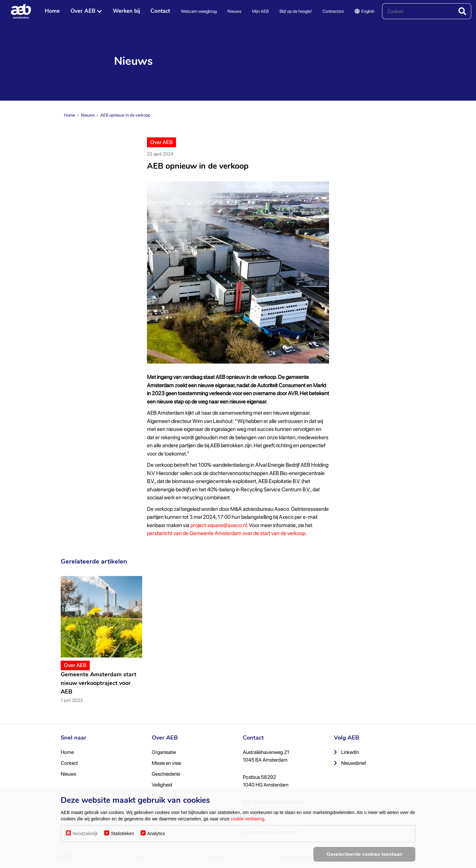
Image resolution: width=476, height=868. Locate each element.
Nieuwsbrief (350, 763)
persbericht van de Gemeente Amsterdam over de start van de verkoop (226, 533)
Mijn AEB (260, 11)
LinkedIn (346, 752)
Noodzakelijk (85, 833)
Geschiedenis (166, 774)
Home (52, 11)
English (365, 11)
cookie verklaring (247, 819)
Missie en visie (166, 763)
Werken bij (126, 11)
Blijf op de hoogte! (296, 11)
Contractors (333, 11)
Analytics (156, 833)
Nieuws (234, 11)
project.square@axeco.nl (219, 525)
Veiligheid (162, 785)
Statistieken (122, 833)
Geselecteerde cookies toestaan (364, 854)
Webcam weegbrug (199, 11)
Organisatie (164, 752)
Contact (160, 11)
